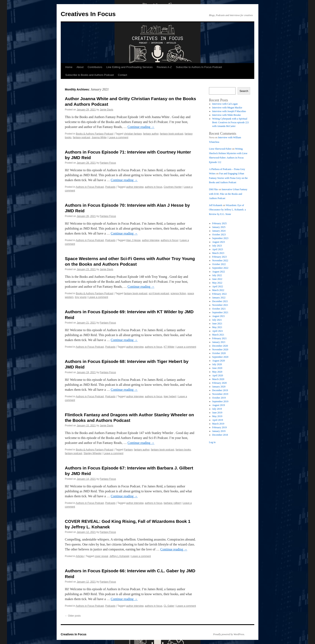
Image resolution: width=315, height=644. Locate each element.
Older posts (73, 616)
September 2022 (220, 268)
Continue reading (141, 127)
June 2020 (217, 368)
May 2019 (217, 416)
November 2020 (220, 350)
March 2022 (218, 290)
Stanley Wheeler (93, 453)
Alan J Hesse (133, 240)
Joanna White (99, 137)
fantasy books (183, 450)
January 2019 (219, 431)
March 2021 (218, 335)
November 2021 (220, 305)
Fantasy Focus (108, 163)
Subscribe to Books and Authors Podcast (90, 75)
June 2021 (217, 324)
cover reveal (101, 556)
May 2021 (217, 327)
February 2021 (219, 338)
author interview (135, 187)
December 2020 (220, 346)
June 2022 (217, 279)
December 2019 (220, 390)
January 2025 (219, 227)
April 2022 (218, 286)
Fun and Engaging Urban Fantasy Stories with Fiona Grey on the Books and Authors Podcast (228, 178)
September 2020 (220, 357)
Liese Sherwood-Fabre (220, 149)
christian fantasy (133, 134)
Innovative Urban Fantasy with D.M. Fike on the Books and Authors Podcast (228, 194)
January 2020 (219, 387)
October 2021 (219, 309)
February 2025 (219, 223)
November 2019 (220, 394)
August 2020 (219, 361)
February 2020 (219, 383)
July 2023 (217, 246)
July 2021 (217, 320)
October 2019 (219, 398)
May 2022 (217, 283)
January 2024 (219, 231)
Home (69, 67)
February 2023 (219, 257)
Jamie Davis (107, 110)
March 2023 (218, 253)
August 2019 (219, 405)
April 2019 (218, 420)
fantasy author (151, 134)
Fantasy (128, 450)
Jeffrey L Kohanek (119, 556)
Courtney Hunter (173, 187)
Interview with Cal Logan (225, 104)
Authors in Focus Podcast (90, 187)
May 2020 (217, 372)
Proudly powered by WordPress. (229, 634)
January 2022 (219, 298)
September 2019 (220, 401)
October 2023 (219, 235)
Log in (212, 442)
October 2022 (219, 264)
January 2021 (219, 342)
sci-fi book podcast (159, 293)
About (80, 67)
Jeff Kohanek (216, 205)
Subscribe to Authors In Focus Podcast (199, 67)
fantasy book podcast (172, 134)
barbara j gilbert (172, 503)
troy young (81, 297)
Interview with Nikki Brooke (227, 115)
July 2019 (217, 409)
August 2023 (219, 242)
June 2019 (217, 413)
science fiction (178, 293)
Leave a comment (118, 137)
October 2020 (219, 353)
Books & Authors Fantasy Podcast (94, 134)
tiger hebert (170, 396)
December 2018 (220, 435)
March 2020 (218, 379)
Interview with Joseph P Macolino (229, 111)
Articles (80, 556)
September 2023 (220, 238)
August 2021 (219, 316)
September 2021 (220, 312)
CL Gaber (169, 606)
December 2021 (220, 301)
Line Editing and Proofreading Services (129, 67)
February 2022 (219, 294)
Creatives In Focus (88, 14)
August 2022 (219, 272)
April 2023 (218, 249)
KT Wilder (169, 347)
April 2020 (218, 375)
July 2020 (217, 364)
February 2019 (219, 427)
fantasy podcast (82, 137)
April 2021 (218, 331)
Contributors (95, 67)
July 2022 (217, 275)
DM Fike (213, 189)
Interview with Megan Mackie (227, 108)
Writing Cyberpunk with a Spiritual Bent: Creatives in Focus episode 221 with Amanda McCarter (231, 122)
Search (244, 91)
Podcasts (110, 187)
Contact (123, 75)
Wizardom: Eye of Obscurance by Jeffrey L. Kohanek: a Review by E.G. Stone (227, 210)
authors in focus (154, 187)
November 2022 (220, 260)
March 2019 (218, 424)
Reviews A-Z (164, 67)
